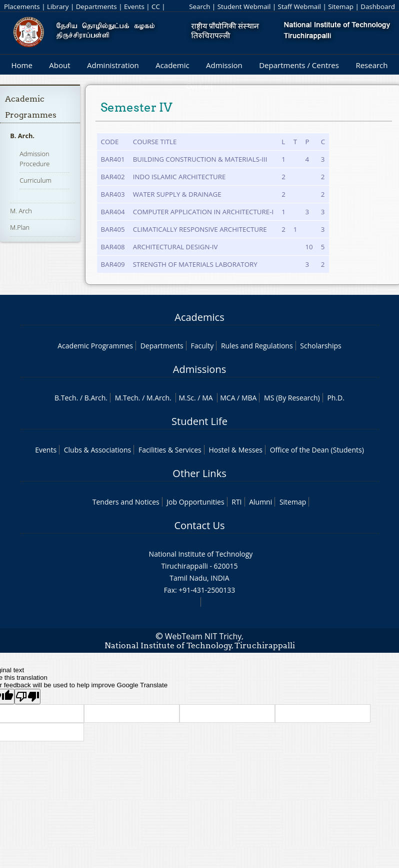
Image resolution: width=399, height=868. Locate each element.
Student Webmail (244, 7)
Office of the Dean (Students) (317, 450)
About (59, 65)
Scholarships (320, 346)
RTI (236, 502)
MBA (249, 398)
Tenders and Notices (126, 502)
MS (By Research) (292, 398)
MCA (227, 398)
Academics (199, 317)
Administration (113, 65)
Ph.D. (336, 398)
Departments (96, 7)
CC (156, 7)
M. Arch (21, 211)
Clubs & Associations (98, 450)
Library (58, 7)
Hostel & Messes (235, 450)
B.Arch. (96, 398)
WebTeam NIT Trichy (203, 636)
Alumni (260, 502)
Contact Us (199, 525)
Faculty (202, 346)
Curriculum (35, 180)
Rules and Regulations (257, 346)
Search (199, 7)
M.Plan (20, 227)
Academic (172, 65)
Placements (22, 7)
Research (371, 65)
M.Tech (127, 398)
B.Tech (65, 398)
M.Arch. (159, 398)
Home (21, 65)
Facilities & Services (170, 450)
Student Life (199, 421)
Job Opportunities (195, 502)
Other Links (199, 473)
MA (207, 398)
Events (134, 7)
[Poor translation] (27, 697)
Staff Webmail (299, 7)
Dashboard (378, 7)
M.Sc (186, 398)
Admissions (199, 369)
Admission (224, 65)
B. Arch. (22, 136)
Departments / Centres (299, 65)
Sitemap (341, 7)
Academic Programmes (95, 346)
